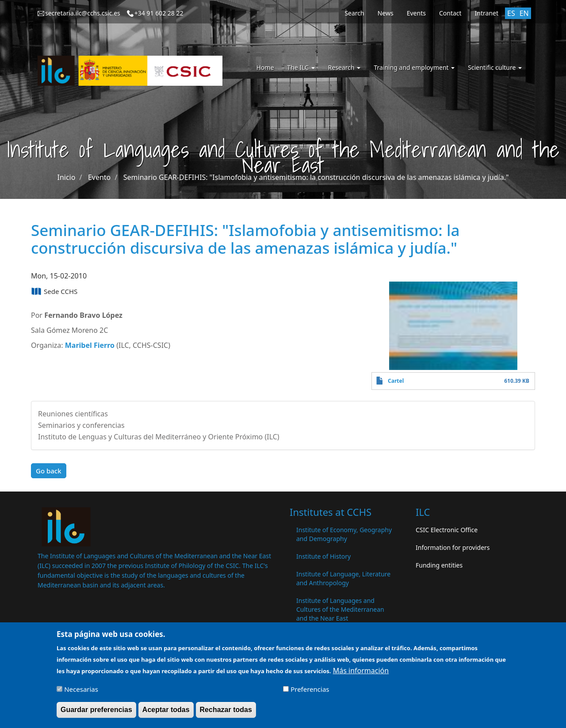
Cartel (396, 381)
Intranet (487, 13)
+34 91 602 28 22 (159, 13)
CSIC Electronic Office (447, 530)
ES (511, 13)
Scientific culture (495, 67)
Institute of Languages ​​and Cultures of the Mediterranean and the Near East (340, 609)
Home (265, 67)
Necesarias (81, 693)
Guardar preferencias (96, 714)
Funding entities (439, 565)
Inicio (67, 177)
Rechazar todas (226, 714)
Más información (361, 675)
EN (524, 13)
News (386, 13)
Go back (49, 471)
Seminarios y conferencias (81, 425)
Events (416, 13)
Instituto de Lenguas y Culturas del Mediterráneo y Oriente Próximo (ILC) (159, 437)
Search (354, 13)
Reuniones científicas (73, 414)
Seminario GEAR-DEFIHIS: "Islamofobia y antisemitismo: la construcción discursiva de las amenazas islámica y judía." (316, 177)
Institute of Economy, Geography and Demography (344, 534)
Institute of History (323, 556)
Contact (450, 13)
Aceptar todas (166, 714)
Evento (99, 177)
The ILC (301, 67)
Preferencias (310, 693)
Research (344, 67)
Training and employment (414, 67)
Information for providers (453, 547)
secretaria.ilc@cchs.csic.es (83, 13)
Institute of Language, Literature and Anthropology (343, 578)
